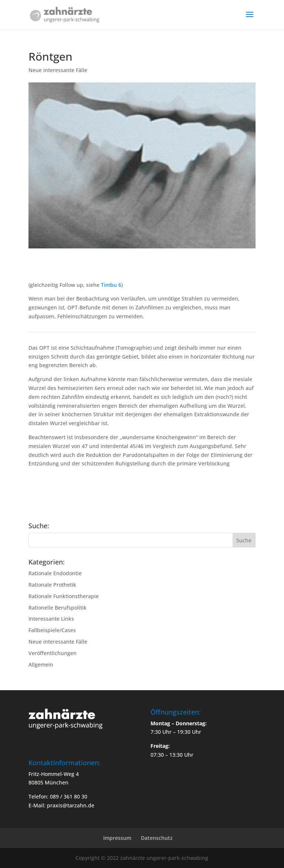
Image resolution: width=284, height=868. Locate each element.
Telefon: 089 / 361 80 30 (58, 796)
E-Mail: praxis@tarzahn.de (61, 805)
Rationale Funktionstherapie (64, 596)
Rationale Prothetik (52, 585)
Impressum (117, 838)
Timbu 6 (111, 285)
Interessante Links (51, 619)
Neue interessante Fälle (58, 70)
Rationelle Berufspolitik (58, 608)
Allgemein (41, 664)
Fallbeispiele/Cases (52, 630)
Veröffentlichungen (53, 653)
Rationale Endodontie (55, 573)
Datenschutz (157, 838)
